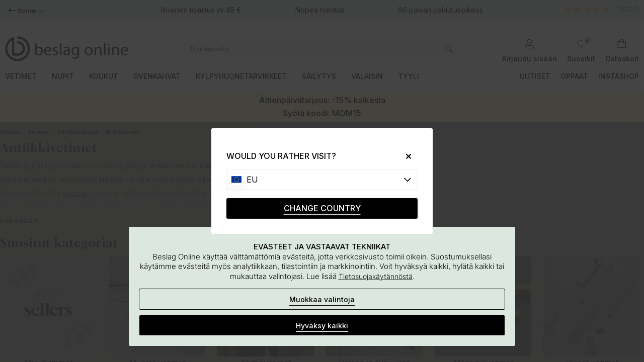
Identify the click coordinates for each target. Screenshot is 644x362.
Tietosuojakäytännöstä (376, 276)
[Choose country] (322, 179)
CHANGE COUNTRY (322, 208)
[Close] (405, 156)
